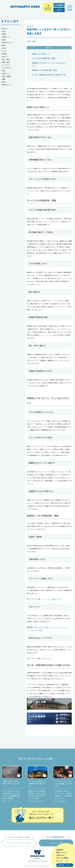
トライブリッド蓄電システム (52, 599)
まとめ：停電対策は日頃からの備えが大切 (49, 75)
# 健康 (3, 79)
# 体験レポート (6, 85)
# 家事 (3, 45)
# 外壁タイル (5, 37)
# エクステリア (6, 68)
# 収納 (3, 40)
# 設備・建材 (5, 62)
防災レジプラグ (47, 658)
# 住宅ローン (5, 73)
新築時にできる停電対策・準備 (44, 70)
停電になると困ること (41, 54)
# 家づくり (5, 28)
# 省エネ (4, 57)
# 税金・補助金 (6, 76)
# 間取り (4, 34)
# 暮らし (4, 82)
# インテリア (5, 65)
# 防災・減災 (5, 59)
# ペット (4, 51)
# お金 (3, 71)
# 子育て (4, 48)
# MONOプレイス (7, 43)
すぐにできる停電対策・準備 (44, 58)
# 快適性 (4, 54)
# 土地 (3, 31)
